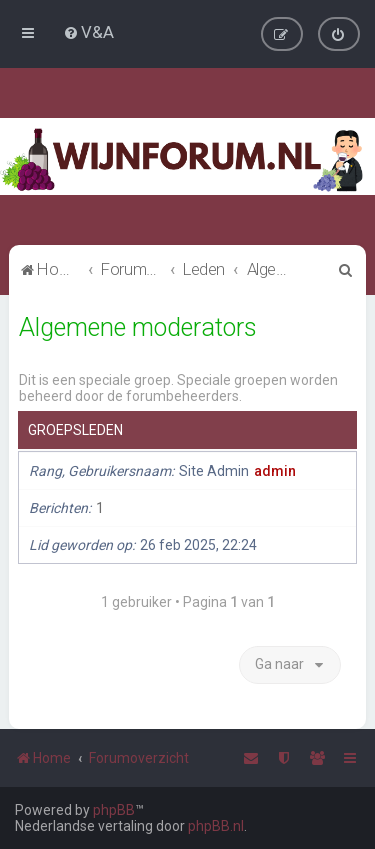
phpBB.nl (216, 826)
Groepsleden (75, 430)
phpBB (114, 810)
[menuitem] (88, 32)
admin (275, 471)
